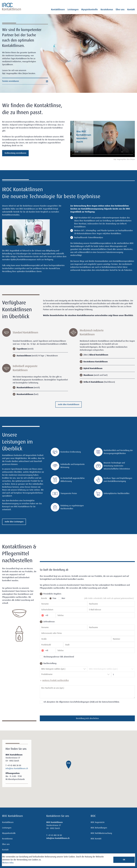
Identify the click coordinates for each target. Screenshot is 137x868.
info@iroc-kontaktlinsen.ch (17, 768)
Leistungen (73, 10)
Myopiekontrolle (90, 10)
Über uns (120, 10)
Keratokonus (107, 10)
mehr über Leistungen (14, 522)
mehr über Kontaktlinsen (69, 404)
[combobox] (42, 669)
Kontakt (131, 10)
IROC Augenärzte (98, 822)
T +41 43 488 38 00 (13, 765)
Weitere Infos (8, 863)
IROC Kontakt (96, 839)
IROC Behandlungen (99, 828)
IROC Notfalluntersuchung (101, 833)
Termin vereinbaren (25, 81)
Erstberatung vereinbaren (15, 153)
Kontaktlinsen (58, 10)
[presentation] (56, 709)
